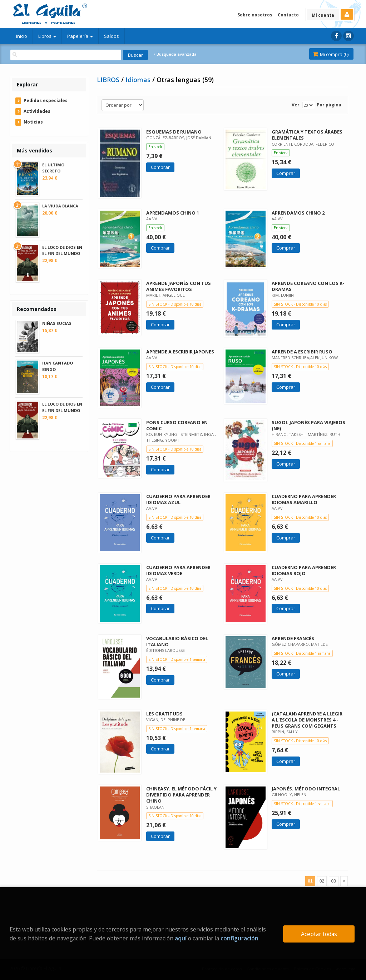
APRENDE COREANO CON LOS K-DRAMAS (308, 286)
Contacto (288, 15)
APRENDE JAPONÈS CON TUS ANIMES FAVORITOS (179, 286)
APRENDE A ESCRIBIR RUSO (302, 352)
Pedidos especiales (46, 100)
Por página (329, 105)
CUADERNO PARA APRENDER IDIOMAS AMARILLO (304, 499)
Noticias (33, 122)
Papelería (80, 36)
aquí (181, 938)
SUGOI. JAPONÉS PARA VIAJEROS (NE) (308, 425)
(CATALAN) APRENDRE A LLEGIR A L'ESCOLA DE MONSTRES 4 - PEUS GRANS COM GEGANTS (307, 720)
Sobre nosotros (255, 15)
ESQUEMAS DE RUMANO (174, 132)
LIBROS (109, 80)
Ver (296, 105)
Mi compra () (331, 54)
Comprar (160, 167)
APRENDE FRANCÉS (293, 638)
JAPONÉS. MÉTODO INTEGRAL (306, 789)
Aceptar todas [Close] (319, 934)
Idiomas (139, 80)
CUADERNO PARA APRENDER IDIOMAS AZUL (178, 499)
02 (322, 881)
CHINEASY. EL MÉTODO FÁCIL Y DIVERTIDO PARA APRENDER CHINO (181, 795)
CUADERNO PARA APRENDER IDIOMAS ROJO (304, 570)
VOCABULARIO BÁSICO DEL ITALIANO (177, 641)
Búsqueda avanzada (175, 54)
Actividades (37, 111)
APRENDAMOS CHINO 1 (173, 213)
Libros (47, 36)
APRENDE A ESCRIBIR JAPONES (180, 352)
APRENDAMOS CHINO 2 (298, 213)
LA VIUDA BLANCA (60, 206)
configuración (239, 938)
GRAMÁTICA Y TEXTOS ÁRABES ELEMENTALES (307, 135)
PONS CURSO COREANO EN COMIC (177, 425)
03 (334, 881)
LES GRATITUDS (164, 714)
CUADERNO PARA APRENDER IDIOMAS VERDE (178, 570)
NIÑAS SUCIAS (57, 323)
